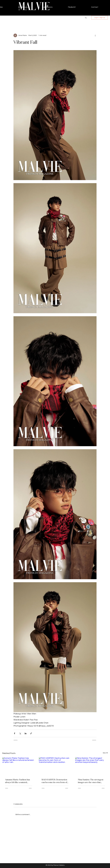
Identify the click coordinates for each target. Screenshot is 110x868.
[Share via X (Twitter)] (20, 733)
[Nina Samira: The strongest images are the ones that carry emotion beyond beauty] (91, 766)
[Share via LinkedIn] (26, 733)
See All (105, 753)
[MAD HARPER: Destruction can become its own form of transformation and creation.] (55, 766)
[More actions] (95, 35)
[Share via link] (31, 733)
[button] (86, 18)
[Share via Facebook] (15, 733)
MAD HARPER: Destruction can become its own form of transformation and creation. (55, 781)
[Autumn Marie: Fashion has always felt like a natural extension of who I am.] (19, 766)
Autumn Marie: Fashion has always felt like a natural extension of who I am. (18, 781)
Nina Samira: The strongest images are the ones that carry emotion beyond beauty (91, 781)
